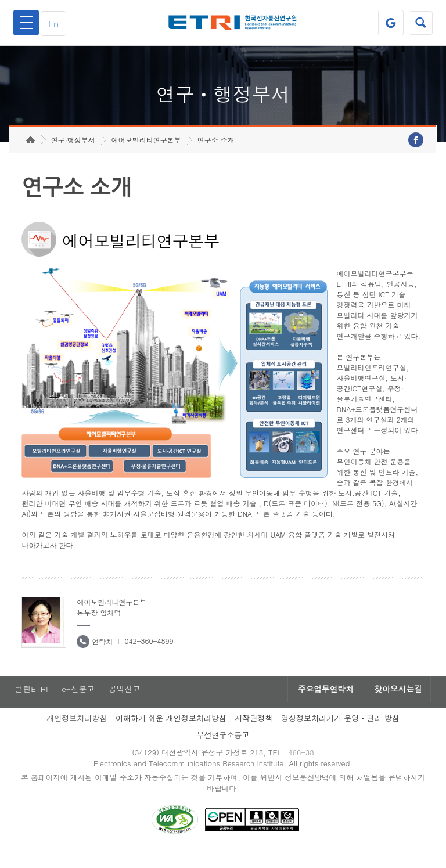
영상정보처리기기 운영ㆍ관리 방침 (340, 733)
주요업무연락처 (319, 704)
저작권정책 (253, 733)
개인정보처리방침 (77, 733)
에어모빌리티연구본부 (146, 154)
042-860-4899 (149, 655)
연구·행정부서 (73, 154)
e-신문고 (78, 704)
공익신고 (126, 704)
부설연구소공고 (223, 750)
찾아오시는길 (396, 704)
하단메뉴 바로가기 (0, 0)
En (56, 23)
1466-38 (301, 768)
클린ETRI (30, 704)
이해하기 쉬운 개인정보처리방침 (171, 733)
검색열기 (420, 23)
